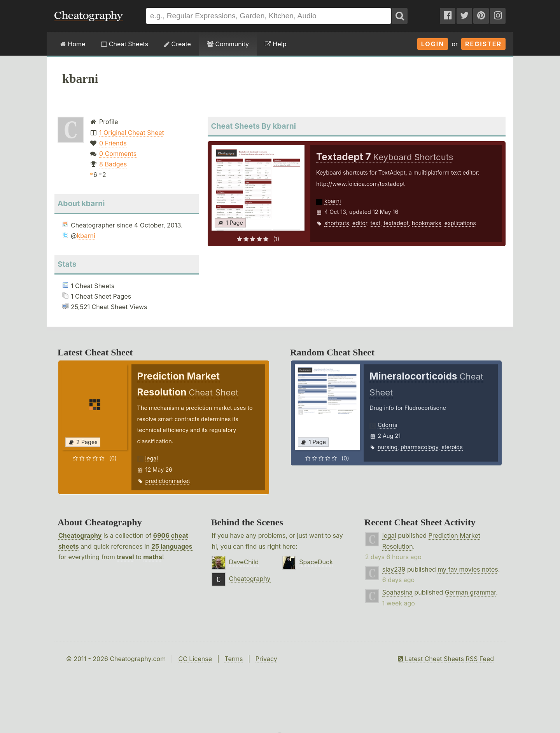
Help (276, 44)
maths (153, 557)
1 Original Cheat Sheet (132, 133)
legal (152, 458)
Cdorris (387, 425)
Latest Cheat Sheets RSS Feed (446, 659)
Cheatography (80, 535)
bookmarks (427, 223)
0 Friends (113, 143)
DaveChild (244, 562)
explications (460, 223)
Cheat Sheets (125, 44)
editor (360, 223)
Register (483, 44)
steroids (452, 447)
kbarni (86, 236)
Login (433, 44)
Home (73, 44)
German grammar (470, 592)
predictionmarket (168, 481)
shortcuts (337, 223)
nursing (388, 447)
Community (228, 44)
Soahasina (397, 592)
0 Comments (118, 154)
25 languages (172, 546)
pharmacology (419, 447)
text (375, 223)
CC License (195, 659)
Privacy (266, 659)
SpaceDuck (316, 562)
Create (178, 44)
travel (125, 557)
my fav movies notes (468, 569)
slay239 (394, 569)
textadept (396, 223)
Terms (234, 659)
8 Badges (113, 164)
